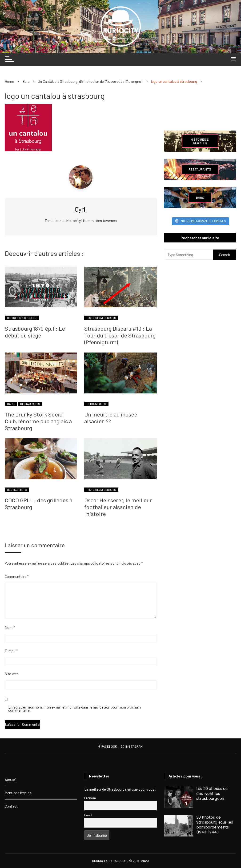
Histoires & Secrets (22, 318)
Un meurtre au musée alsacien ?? (111, 418)
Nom (10, 627)
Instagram (132, 746)
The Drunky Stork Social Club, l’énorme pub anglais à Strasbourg (38, 421)
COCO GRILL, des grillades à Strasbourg (38, 503)
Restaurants (30, 404)
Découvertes (96, 404)
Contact (11, 806)
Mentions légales (18, 793)
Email (88, 815)
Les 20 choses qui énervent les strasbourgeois (212, 794)
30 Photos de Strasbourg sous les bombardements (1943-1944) (215, 825)
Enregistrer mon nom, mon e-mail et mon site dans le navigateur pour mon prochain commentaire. (74, 709)
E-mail (11, 651)
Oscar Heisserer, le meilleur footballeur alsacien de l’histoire (118, 507)
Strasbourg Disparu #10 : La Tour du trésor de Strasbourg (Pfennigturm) (120, 335)
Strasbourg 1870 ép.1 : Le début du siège (35, 332)
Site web (12, 674)
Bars (11, 404)
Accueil (11, 779)
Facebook (108, 746)
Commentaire (17, 576)
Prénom (90, 798)
